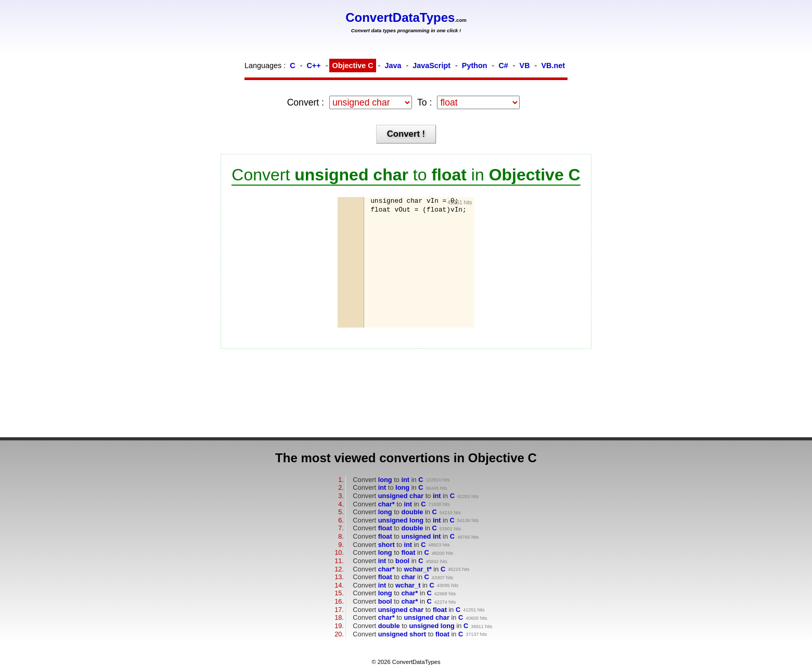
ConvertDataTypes (400, 17)
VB (525, 66)
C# (503, 66)
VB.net (553, 66)
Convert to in (388, 480)
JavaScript (431, 66)
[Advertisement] (422, 271)
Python (475, 66)
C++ (313, 66)
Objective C (352, 66)
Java (393, 66)
